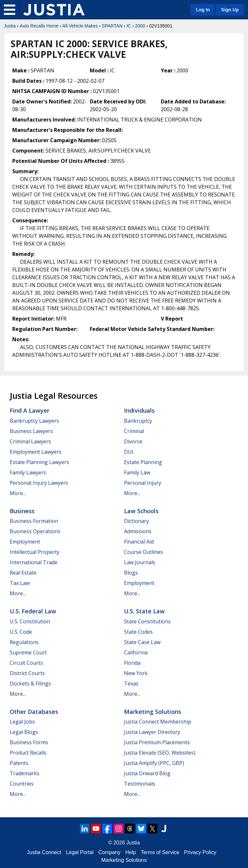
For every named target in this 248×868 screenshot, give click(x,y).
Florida (132, 663)
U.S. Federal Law (33, 611)
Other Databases (34, 712)
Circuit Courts (26, 663)
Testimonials (140, 784)
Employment (25, 542)
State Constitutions (147, 621)
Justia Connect (44, 852)
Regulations (24, 642)
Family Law (137, 472)
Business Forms (29, 742)
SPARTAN (112, 26)
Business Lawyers (31, 431)
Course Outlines (144, 552)
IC (129, 26)
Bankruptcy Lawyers (34, 421)
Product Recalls (28, 753)
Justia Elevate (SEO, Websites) (160, 753)
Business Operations (35, 531)
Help (131, 852)
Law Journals (140, 562)
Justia (10, 26)
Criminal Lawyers (30, 441)
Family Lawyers (28, 472)
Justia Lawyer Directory (152, 732)
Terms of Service (160, 852)
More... (18, 493)
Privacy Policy (200, 852)
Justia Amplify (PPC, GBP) (154, 763)
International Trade (34, 562)
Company (109, 852)
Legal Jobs (22, 722)
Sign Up (230, 10)
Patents (19, 763)
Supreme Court (28, 652)
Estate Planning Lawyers (39, 462)
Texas (131, 683)
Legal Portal (80, 852)
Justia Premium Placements (157, 742)
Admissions (138, 531)
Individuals (139, 410)
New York (136, 673)
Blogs (131, 573)
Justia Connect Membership (158, 722)
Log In (203, 10)
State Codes (138, 632)
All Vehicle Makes (80, 26)
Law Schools (141, 511)
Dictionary (136, 521)
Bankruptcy (138, 421)
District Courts (27, 673)
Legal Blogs (24, 732)
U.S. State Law (144, 611)
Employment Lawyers (36, 452)
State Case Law (142, 642)
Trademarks (25, 773)
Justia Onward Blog (147, 773)
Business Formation (34, 521)
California (136, 652)
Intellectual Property (35, 552)
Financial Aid (139, 542)
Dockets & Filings (30, 683)
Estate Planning (143, 462)
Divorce (133, 441)
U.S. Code (21, 632)
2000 (140, 26)
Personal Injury (143, 483)
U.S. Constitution (30, 621)
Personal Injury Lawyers (39, 483)
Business (22, 511)
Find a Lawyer (30, 410)
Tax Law (20, 583)
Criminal (134, 431)
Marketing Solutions (153, 712)
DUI (129, 452)
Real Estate (23, 573)
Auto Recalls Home (39, 26)
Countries (22, 784)
